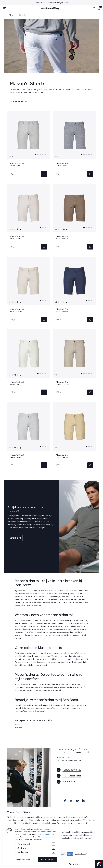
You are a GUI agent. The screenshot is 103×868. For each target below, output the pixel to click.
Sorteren (71, 864)
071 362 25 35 (69, 782)
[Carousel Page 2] (38, 155)
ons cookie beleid (45, 834)
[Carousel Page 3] (40, 155)
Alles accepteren (48, 859)
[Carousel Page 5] (45, 155)
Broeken (24, 15)
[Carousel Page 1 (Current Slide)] (35, 155)
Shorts (12, 15)
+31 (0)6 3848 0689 (72, 770)
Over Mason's (18, 101)
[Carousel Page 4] (43, 155)
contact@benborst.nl (72, 776)
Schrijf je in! (15, 538)
